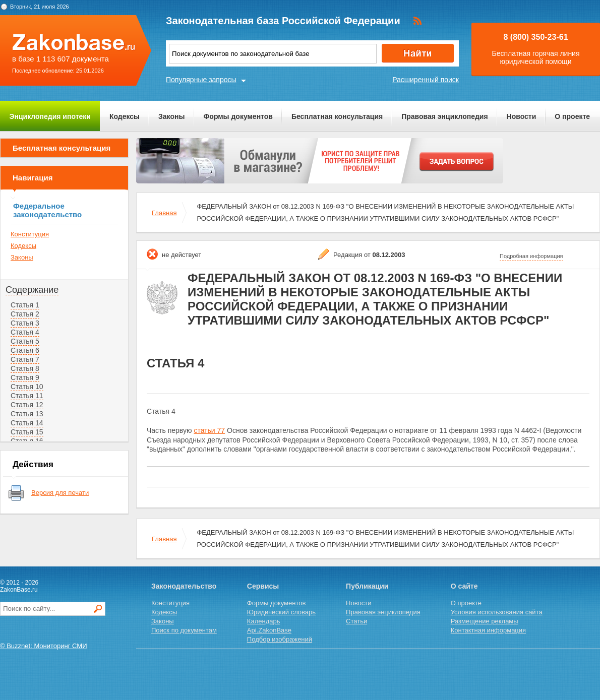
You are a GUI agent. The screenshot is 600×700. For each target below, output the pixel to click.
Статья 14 (27, 423)
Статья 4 (25, 332)
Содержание (32, 290)
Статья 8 (25, 368)
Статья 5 (25, 341)
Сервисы (263, 586)
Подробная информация (531, 256)
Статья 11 (27, 396)
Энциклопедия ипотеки (50, 116)
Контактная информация (488, 630)
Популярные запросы (201, 80)
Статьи (356, 621)
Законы (171, 116)
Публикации (367, 586)
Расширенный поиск (426, 80)
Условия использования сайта (497, 612)
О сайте (464, 586)
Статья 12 (27, 405)
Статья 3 (25, 323)
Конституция (30, 234)
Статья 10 (27, 387)
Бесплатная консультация (337, 116)
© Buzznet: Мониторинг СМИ (44, 646)
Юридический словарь (281, 612)
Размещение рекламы (485, 621)
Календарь (264, 621)
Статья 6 (25, 350)
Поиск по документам (184, 630)
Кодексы (125, 116)
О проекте (572, 116)
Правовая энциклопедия (444, 116)
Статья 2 (25, 314)
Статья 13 (27, 414)
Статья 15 (27, 432)
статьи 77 (209, 430)
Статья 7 (25, 359)
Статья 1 (25, 305)
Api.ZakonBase (269, 630)
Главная (164, 213)
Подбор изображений (280, 639)
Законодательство (184, 586)
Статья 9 (25, 377)
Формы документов (238, 116)
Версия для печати (60, 493)
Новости (522, 116)
